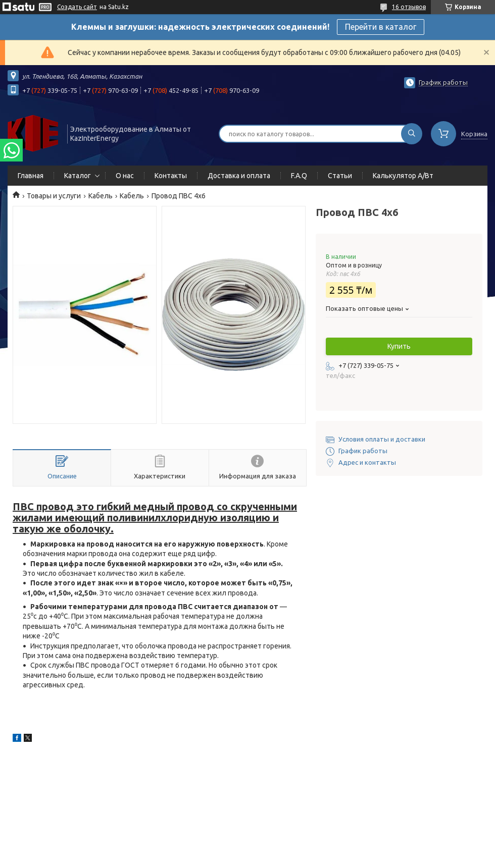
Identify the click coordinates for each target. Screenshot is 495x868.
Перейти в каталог (381, 27)
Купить (399, 346)
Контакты (171, 176)
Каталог (78, 176)
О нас (125, 176)
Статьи (340, 176)
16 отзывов (409, 7)
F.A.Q (299, 176)
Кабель (101, 196)
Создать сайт (77, 7)
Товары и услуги (54, 196)
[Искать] (412, 134)
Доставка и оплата (239, 176)
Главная (31, 176)
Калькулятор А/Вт (403, 176)
